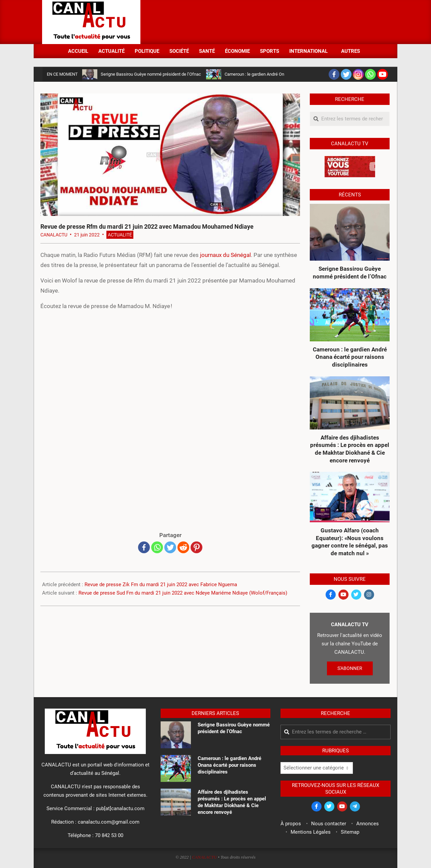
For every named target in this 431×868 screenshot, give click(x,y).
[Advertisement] (266, 21)
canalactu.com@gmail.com (109, 822)
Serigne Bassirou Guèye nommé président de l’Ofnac (151, 74)
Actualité (120, 235)
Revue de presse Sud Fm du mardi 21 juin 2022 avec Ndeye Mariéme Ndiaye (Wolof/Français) (183, 593)
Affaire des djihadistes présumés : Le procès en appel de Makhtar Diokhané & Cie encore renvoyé (350, 449)
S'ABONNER (350, 668)
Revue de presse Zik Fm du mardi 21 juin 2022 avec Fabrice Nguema (161, 584)
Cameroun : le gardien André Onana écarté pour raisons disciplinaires (350, 357)
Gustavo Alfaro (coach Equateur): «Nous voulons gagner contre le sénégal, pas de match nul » (350, 542)
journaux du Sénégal (225, 255)
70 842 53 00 (109, 835)
